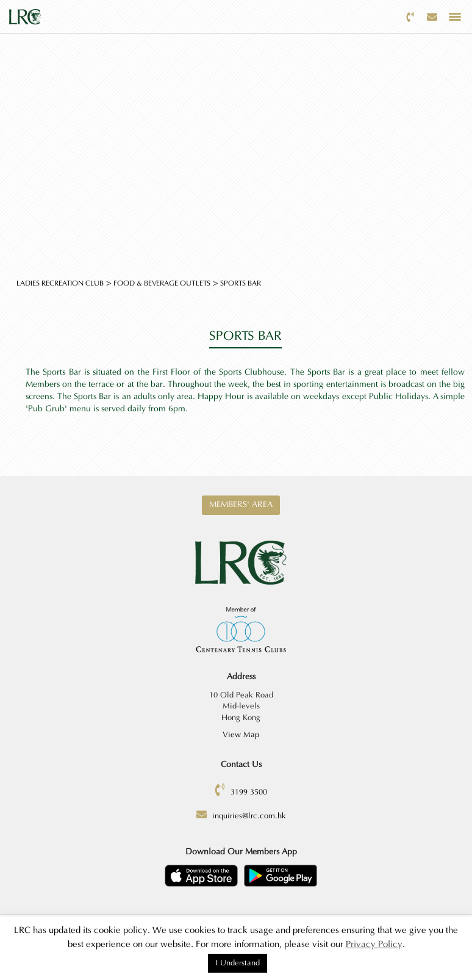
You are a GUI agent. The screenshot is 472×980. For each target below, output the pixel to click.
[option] (236, 137)
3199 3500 (249, 792)
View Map (241, 735)
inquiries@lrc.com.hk (249, 816)
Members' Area (241, 505)
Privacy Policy (374, 944)
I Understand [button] (238, 963)
